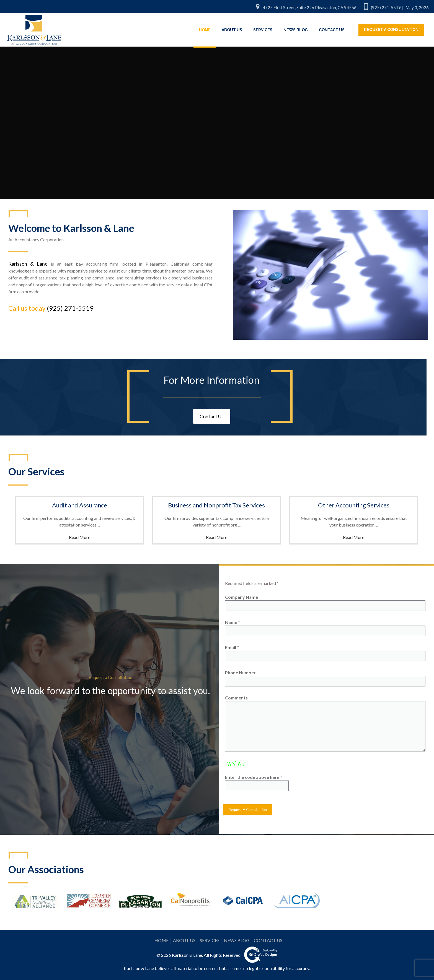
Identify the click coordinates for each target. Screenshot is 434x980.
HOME (162, 940)
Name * (325, 628)
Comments (325, 723)
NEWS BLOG (237, 940)
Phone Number (325, 678)
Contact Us (212, 416)
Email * (325, 653)
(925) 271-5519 (70, 308)
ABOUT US (184, 940)
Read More (80, 537)
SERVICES (210, 940)
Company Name (325, 603)
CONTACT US (268, 940)
